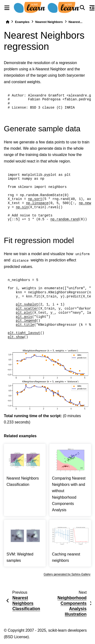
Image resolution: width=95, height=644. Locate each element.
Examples (22, 22)
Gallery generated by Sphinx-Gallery (67, 574)
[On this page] (92, 8)
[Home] (7, 22)
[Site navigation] (7, 8)
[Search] (82, 8)
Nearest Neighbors (49, 22)
